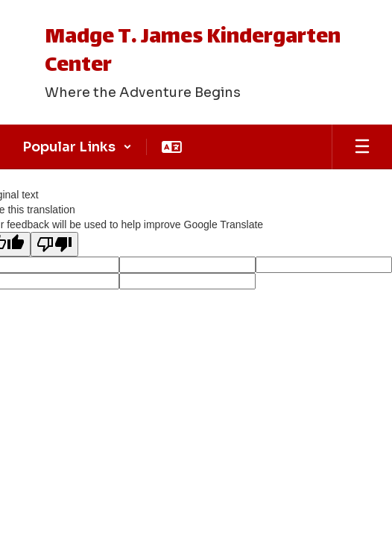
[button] (77, 147)
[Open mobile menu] (362, 147)
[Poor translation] (54, 244)
